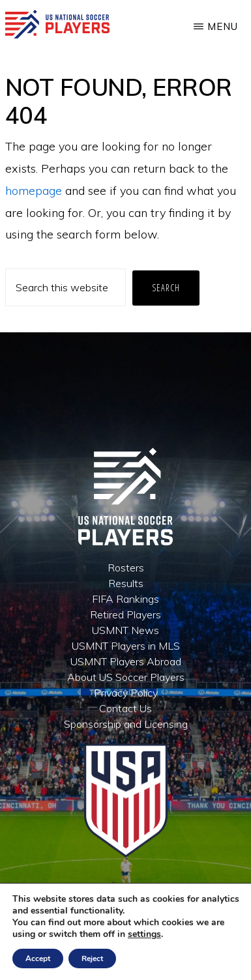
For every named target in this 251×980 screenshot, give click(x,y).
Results (126, 583)
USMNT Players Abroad (126, 661)
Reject (92, 958)
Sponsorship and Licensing (126, 724)
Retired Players (125, 614)
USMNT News (125, 630)
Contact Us (125, 708)
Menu (223, 26)
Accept (38, 958)
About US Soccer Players (126, 677)
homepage (34, 191)
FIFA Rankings (125, 599)
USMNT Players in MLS (126, 646)
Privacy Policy (126, 693)
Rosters (126, 568)
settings (144, 934)
